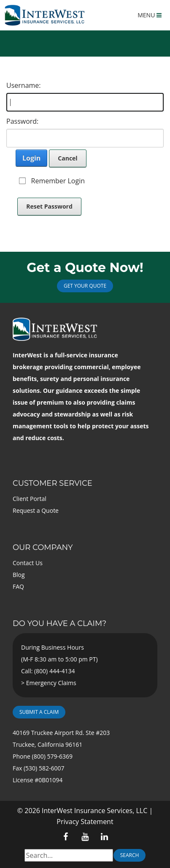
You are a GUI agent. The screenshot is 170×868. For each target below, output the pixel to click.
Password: (22, 121)
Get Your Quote (85, 286)
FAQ (18, 586)
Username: (24, 85)
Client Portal (30, 499)
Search (130, 855)
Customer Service (53, 483)
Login (31, 158)
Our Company (43, 547)
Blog (19, 575)
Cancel (67, 158)
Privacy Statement (85, 822)
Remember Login (58, 181)
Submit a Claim (39, 712)
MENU (150, 15)
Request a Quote (36, 510)
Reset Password (49, 206)
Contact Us (28, 563)
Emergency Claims (51, 683)
